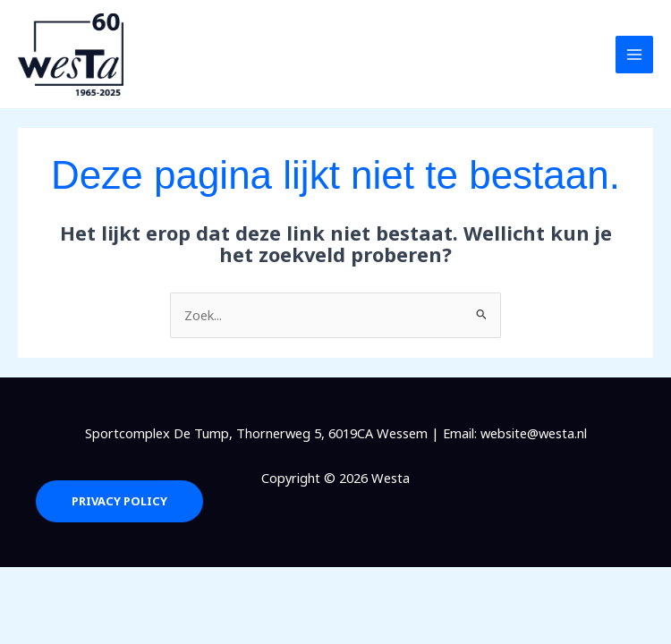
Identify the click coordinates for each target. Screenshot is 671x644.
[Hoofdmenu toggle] (634, 55)
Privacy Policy (119, 502)
